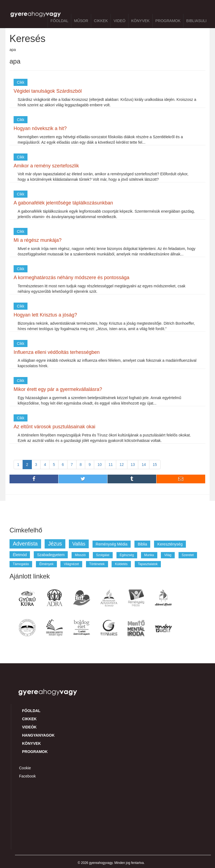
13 (133, 465)
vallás (79, 544)
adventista (25, 544)
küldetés (121, 564)
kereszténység (170, 544)
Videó (119, 21)
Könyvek (140, 21)
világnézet (71, 564)
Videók (29, 727)
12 (122, 465)
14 (144, 465)
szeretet (188, 555)
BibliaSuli (196, 21)
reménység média (112, 544)
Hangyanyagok (38, 735)
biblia (142, 544)
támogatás (21, 564)
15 (155, 465)
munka (149, 555)
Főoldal (59, 21)
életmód (20, 555)
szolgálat (103, 555)
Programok (168, 21)
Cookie (25, 768)
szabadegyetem (51, 555)
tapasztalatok (148, 564)
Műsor (81, 21)
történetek (97, 564)
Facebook (27, 776)
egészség (127, 555)
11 (111, 465)
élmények (46, 564)
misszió (80, 555)
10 (100, 465)
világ (168, 555)
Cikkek (101, 21)
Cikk (21, 82)
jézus (55, 544)
